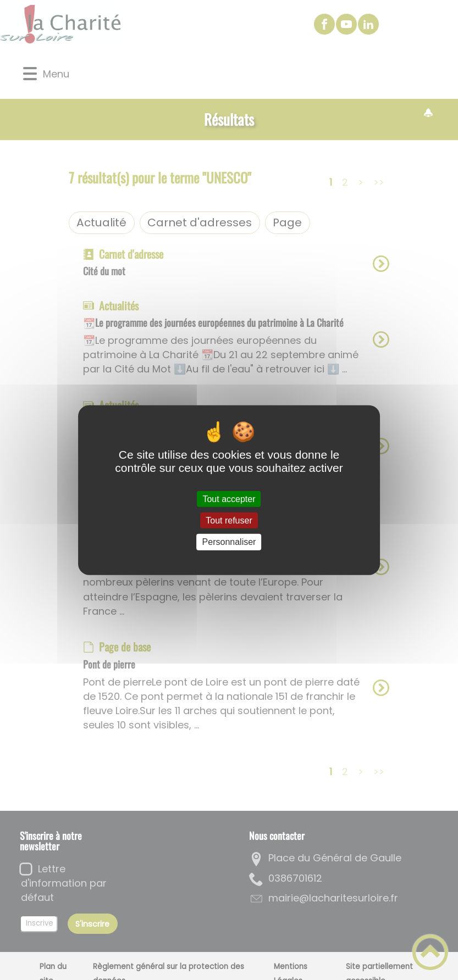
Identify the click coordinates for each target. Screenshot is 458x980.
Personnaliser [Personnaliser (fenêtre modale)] (229, 542)
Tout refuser (229, 520)
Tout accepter (229, 499)
